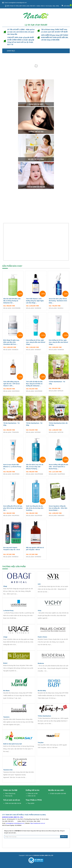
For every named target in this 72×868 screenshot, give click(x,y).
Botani (5, 663)
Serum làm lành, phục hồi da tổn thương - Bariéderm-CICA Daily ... (58, 301)
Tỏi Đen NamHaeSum (44, 716)
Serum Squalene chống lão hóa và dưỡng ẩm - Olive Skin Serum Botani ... (58, 508)
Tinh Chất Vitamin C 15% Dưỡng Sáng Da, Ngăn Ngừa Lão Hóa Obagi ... (36, 301)
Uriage (5, 637)
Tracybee (41, 743)
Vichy (40, 611)
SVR (39, 584)
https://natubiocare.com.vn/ (38, 823)
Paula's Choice (42, 637)
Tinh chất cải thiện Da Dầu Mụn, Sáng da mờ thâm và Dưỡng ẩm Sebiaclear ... (36, 384)
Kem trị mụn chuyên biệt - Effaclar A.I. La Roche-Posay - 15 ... (13, 467)
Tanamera (6, 717)
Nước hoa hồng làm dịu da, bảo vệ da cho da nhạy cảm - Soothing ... (36, 508)
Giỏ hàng (66, 5)
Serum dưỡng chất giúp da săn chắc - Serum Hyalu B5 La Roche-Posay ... (58, 467)
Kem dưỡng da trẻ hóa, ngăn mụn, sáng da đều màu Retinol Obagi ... (36, 343)
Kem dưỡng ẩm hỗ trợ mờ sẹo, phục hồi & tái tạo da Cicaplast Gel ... (13, 508)
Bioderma (41, 663)
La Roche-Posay (8, 611)
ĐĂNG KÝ (64, 837)
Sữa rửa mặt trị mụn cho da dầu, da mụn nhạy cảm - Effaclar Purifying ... (36, 467)
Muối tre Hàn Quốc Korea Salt (12, 744)
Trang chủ (67, 51)
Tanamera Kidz (8, 770)
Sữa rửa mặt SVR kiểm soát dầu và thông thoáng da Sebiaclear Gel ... (13, 301)
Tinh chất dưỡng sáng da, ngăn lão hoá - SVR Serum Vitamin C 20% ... (13, 384)
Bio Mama (6, 691)
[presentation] (36, 843)
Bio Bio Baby (42, 691)
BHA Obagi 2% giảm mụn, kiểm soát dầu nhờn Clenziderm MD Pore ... (13, 343)
